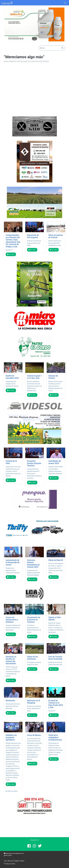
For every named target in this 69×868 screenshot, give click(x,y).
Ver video (11, 254)
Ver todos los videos (11, 791)
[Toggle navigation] (65, 3)
